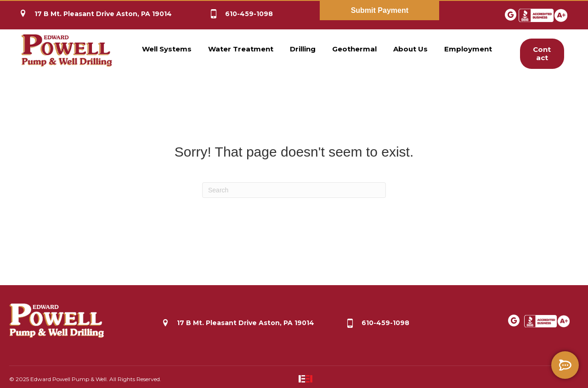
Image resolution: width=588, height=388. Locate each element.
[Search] (294, 190)
